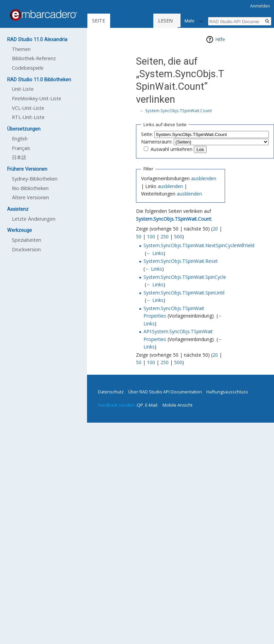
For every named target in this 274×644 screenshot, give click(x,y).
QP (140, 405)
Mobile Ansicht (177, 405)
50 (139, 236)
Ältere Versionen (30, 197)
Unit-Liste (23, 89)
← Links (155, 253)
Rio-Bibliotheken (30, 188)
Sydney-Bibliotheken (35, 179)
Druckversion (26, 249)
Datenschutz (111, 392)
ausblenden (204, 178)
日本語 (19, 157)
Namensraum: (157, 142)
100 (151, 236)
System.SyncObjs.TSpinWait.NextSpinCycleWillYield (199, 245)
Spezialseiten (27, 240)
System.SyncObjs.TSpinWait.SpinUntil (184, 293)
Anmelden (260, 6)
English (20, 139)
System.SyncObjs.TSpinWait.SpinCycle (185, 277)
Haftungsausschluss (227, 392)
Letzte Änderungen (34, 219)
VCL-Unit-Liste (28, 108)
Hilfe (220, 39)
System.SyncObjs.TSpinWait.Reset (181, 261)
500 (178, 236)
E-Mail (151, 405)
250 (165, 236)
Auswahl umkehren (172, 149)
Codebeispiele (28, 68)
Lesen (145, 21)
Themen (21, 49)
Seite (99, 21)
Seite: (147, 134)
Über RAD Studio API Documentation (165, 392)
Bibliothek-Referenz (34, 58)
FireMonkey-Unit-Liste (37, 98)
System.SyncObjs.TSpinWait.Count (178, 111)
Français (21, 148)
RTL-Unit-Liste (28, 117)
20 (215, 229)
